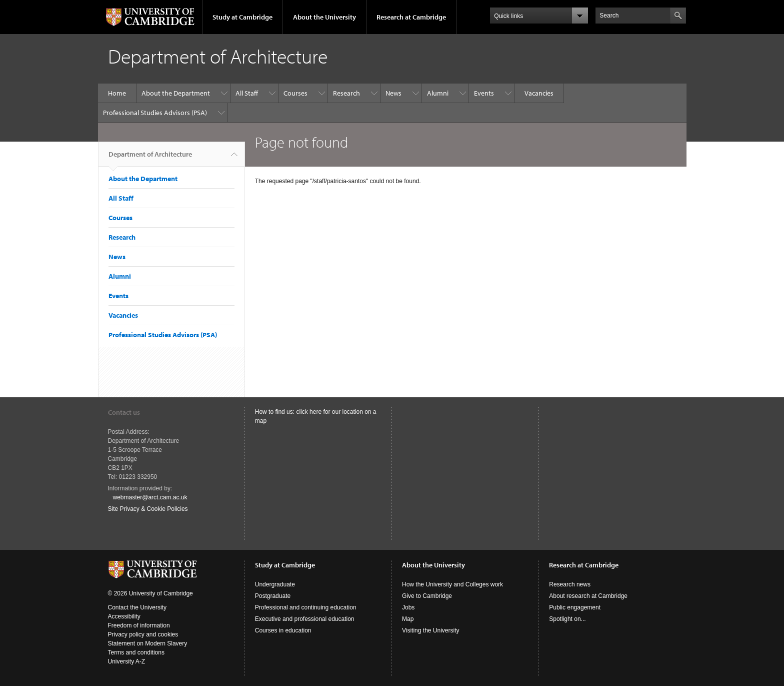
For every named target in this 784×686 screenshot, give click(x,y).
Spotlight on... (567, 619)
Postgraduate (273, 596)
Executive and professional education (305, 619)
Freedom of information (139, 625)
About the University (324, 17)
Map (408, 619)
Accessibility (124, 616)
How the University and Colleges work (452, 584)
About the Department (176, 93)
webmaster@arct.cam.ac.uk (150, 497)
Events (484, 93)
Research (346, 93)
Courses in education (283, 630)
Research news (570, 584)
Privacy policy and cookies (143, 634)
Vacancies (539, 93)
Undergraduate (275, 584)
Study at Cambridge (242, 17)
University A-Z (127, 661)
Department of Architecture (150, 158)
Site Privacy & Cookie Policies (148, 509)
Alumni (438, 93)
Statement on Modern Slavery (148, 643)
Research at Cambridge (411, 17)
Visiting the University (431, 630)
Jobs (408, 607)
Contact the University (137, 607)
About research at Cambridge (588, 596)
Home (117, 93)
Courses (295, 93)
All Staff (247, 93)
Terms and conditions (136, 652)
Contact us (124, 412)
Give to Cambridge (427, 596)
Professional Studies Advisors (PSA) (155, 113)
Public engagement (575, 607)
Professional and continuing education (306, 607)
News (393, 93)
